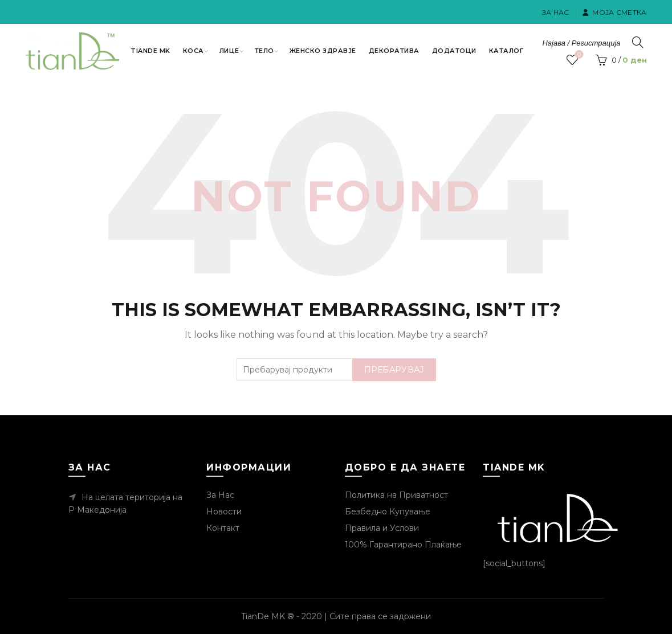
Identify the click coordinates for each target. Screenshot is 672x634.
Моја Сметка (614, 12)
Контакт (223, 528)
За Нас (556, 12)
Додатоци (454, 51)
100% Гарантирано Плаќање (403, 545)
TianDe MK (150, 51)
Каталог (506, 51)
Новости (224, 512)
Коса (194, 51)
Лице (229, 51)
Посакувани (578, 55)
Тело (264, 51)
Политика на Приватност (396, 495)
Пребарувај (394, 370)
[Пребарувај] (638, 42)
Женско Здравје (323, 51)
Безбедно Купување (388, 512)
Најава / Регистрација (581, 43)
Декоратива (394, 51)
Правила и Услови (382, 528)
